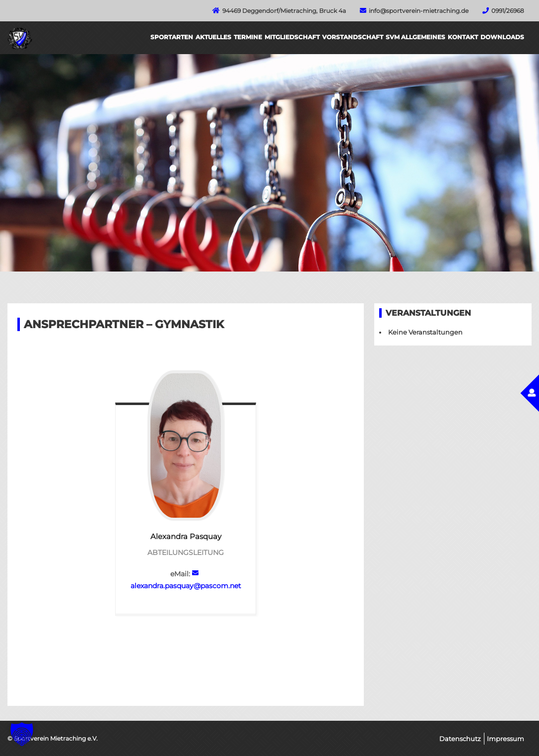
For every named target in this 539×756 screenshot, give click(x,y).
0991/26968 (508, 11)
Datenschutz (460, 739)
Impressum (505, 739)
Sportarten (172, 37)
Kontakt (463, 37)
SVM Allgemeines (415, 37)
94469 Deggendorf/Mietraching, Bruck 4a (284, 11)
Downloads (502, 37)
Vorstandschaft (353, 37)
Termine (248, 37)
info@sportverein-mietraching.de (419, 11)
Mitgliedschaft (292, 37)
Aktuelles (213, 37)
